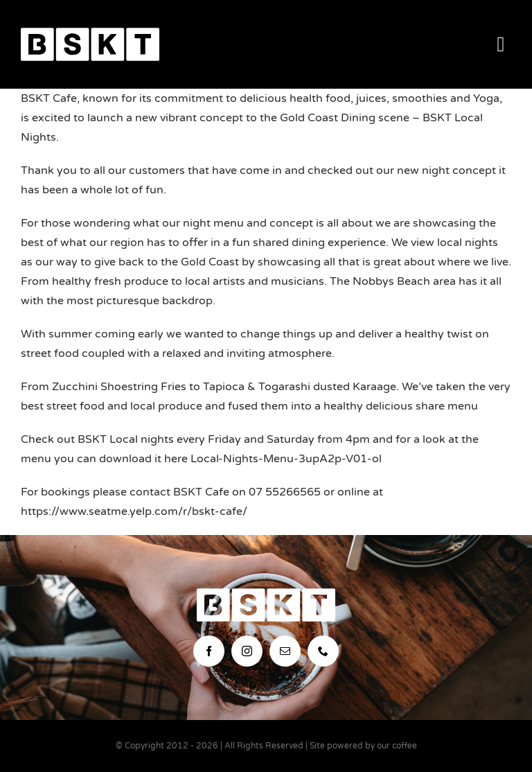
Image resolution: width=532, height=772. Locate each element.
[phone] (323, 651)
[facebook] (209, 651)
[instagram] (247, 651)
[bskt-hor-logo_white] (90, 33)
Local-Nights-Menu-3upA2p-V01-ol (286, 459)
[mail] (285, 651)
